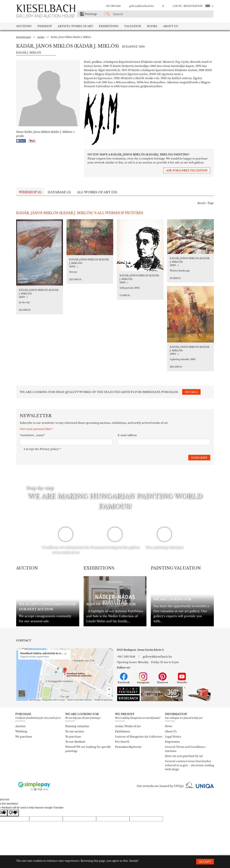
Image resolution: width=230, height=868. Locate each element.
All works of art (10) (97, 192)
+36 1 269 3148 (113, 6)
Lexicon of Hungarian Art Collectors (139, 737)
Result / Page (206, 203)
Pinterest (163, 678)
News (168, 726)
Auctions (24, 26)
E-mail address (127, 435)
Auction (20, 726)
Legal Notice (173, 737)
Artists (41, 37)
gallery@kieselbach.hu (142, 6)
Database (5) (59, 192)
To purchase (73, 737)
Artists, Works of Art (75, 26)
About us (170, 26)
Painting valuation (77, 726)
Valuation (133, 26)
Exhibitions (109, 26)
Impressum (172, 742)
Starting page (24, 37)
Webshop (45, 26)
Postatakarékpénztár (128, 747)
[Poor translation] (13, 813)
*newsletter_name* (32, 435)
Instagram (143, 678)
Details (134, 861)
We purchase (24, 737)
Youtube (182, 678)
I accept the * (40, 449)
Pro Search (122, 742)
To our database (75, 742)
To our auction (75, 731)
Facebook (124, 678)
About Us (171, 731)
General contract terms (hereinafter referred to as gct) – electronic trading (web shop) (189, 765)
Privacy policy (49, 449)
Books (152, 26)
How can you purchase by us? (184, 756)
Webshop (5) (30, 192)
